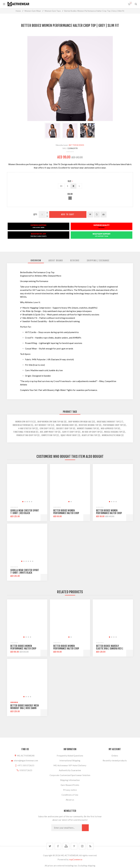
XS (61, 186)
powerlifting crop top (27, 435)
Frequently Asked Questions (70, 756)
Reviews (75, 260)
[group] (27, 484)
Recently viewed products (115, 760)
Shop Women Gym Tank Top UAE (50, 422)
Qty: (35, 214)
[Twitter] (50, 846)
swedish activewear (21, 425)
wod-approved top (109, 428)
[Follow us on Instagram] (82, 846)
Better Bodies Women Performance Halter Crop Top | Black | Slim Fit (66, 513)
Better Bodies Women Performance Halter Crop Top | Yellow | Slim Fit (109, 513)
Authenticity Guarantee (70, 770)
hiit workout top (43, 425)
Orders (115, 756)
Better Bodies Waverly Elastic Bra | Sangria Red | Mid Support (110, 649)
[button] (23, 502)
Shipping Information (70, 780)
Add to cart (68, 214)
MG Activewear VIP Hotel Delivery (70, 765)
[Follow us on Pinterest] (74, 846)
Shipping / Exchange (98, 260)
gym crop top (46, 428)
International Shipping (70, 760)
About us (70, 800)
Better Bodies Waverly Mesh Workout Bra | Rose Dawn (25, 707)
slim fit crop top (70, 432)
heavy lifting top (89, 435)
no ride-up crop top (91, 432)
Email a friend (103, 214)
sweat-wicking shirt (65, 425)
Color (70, 194)
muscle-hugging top (113, 432)
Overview (36, 260)
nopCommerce (76, 859)
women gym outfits (24, 422)
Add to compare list (97, 214)
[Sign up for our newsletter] (67, 828)
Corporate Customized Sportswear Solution (70, 775)
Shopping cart (131, 3)
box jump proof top (49, 432)
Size (70, 181)
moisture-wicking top (89, 425)
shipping (91, 866)
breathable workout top (108, 422)
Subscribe (85, 828)
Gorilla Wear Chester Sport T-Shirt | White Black (25, 571)
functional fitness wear (24, 432)
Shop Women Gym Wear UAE (80, 422)
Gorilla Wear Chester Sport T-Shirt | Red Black (25, 512)
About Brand (56, 260)
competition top (49, 435)
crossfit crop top (64, 428)
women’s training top (87, 428)
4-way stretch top (27, 428)
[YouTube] (66, 846)
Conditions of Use (70, 795)
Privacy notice (70, 790)
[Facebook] (58, 846)
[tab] (36, 260)
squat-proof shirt (69, 435)
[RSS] (90, 846)
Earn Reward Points (70, 785)
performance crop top (113, 425)
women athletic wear (111, 435)
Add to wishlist (90, 214)
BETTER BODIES (77, 145)
